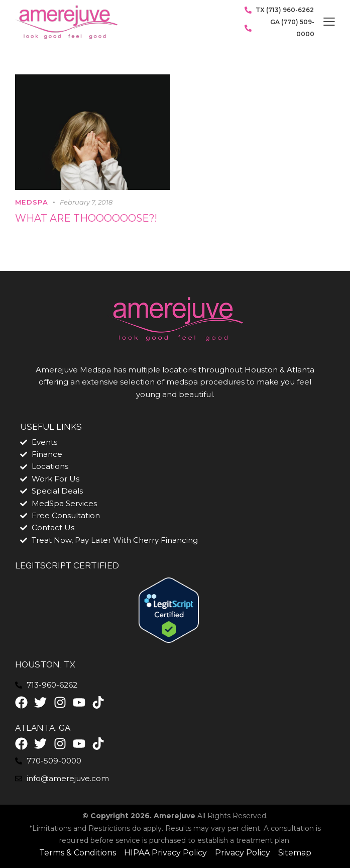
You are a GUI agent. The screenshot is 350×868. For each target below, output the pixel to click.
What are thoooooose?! (87, 219)
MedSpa (32, 203)
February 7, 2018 (86, 203)
